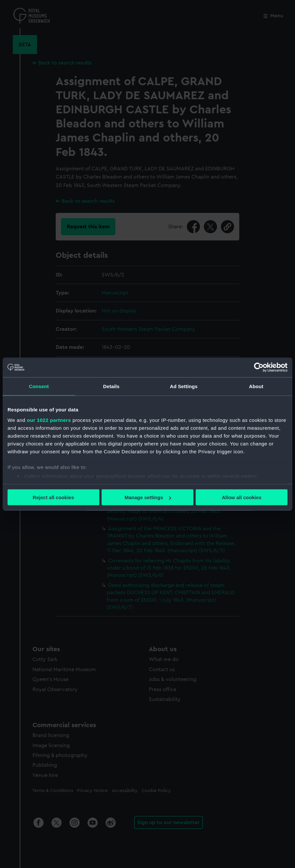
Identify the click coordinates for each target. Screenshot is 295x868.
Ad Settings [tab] (184, 386)
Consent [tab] (39, 386)
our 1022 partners (49, 420)
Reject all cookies (53, 497)
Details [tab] (111, 386)
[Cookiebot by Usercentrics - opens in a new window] (259, 368)
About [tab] (256, 386)
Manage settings (148, 497)
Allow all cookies (242, 497)
